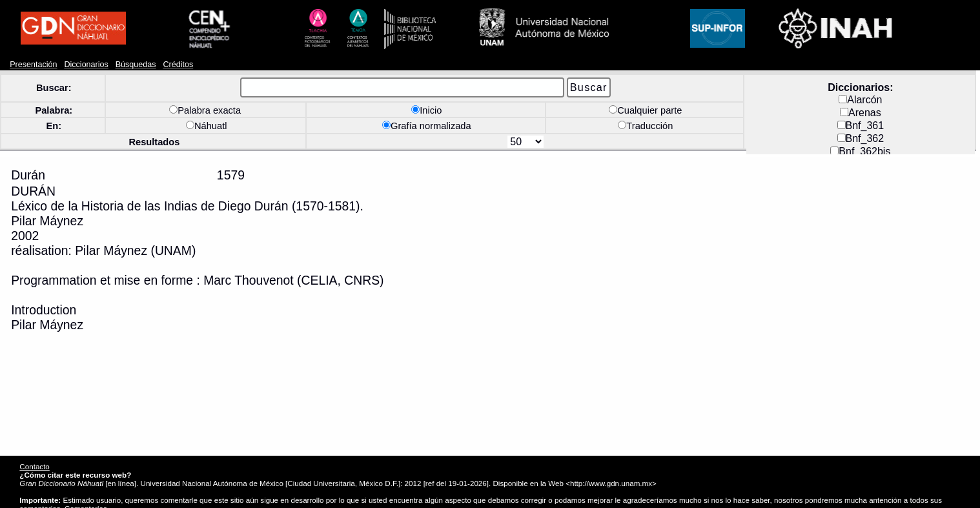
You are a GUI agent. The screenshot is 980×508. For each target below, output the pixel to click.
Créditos (178, 65)
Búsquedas (136, 65)
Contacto (34, 466)
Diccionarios (86, 65)
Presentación (33, 65)
